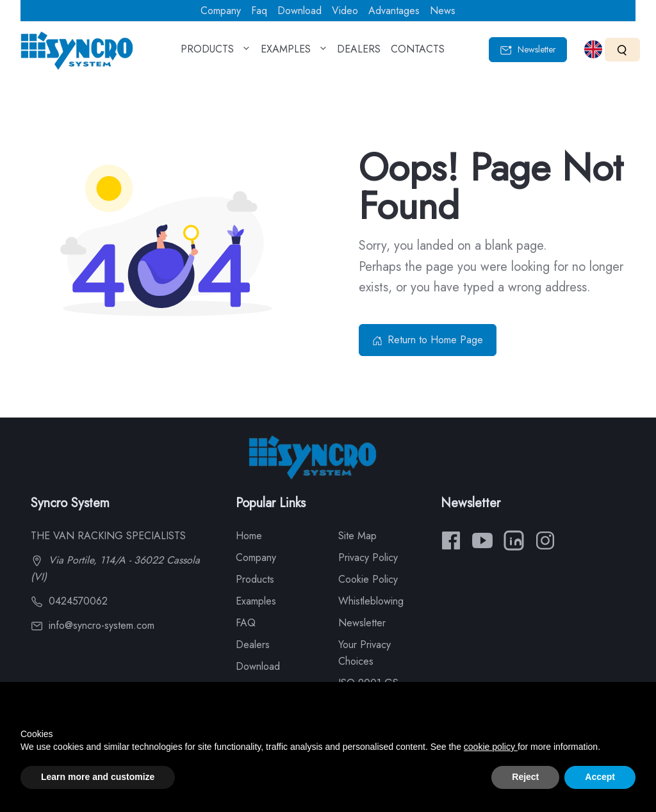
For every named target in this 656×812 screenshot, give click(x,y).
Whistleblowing (371, 601)
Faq (259, 11)
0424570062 (69, 601)
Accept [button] (600, 777)
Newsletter (528, 50)
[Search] (622, 50)
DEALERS (359, 53)
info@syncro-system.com (93, 625)
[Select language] (593, 49)
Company (221, 11)
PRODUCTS (216, 53)
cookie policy (491, 747)
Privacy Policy (368, 557)
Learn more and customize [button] (98, 777)
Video (345, 11)
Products (255, 579)
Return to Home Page (428, 340)
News (443, 11)
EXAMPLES (294, 53)
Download (299, 11)
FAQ (246, 623)
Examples (256, 601)
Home (249, 536)
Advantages (394, 11)
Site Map (357, 536)
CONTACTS (418, 53)
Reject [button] (525, 777)
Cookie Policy (368, 579)
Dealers (253, 645)
